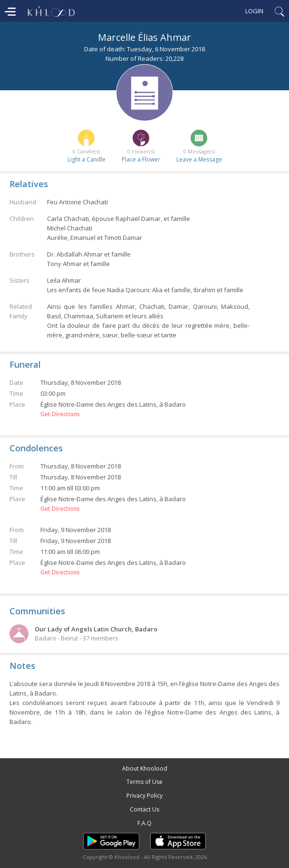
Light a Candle (87, 159)
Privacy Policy (144, 796)
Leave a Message (199, 159)
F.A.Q (144, 823)
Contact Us (144, 809)
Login (254, 11)
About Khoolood (145, 768)
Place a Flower (141, 159)
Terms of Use (144, 782)
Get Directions (60, 414)
